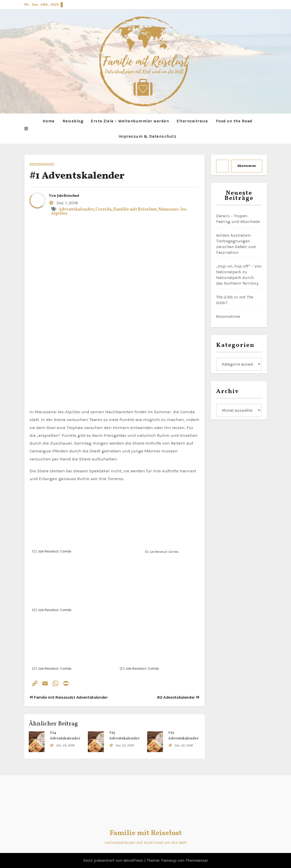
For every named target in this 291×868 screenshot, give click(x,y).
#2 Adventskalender (178, 697)
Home (49, 121)
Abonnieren (247, 166)
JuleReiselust (68, 196)
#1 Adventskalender (77, 176)
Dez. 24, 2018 (65, 745)
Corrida (103, 209)
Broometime (228, 316)
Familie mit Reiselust (135, 209)
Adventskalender (42, 164)
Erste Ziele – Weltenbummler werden (130, 121)
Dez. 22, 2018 (183, 745)
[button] (26, 129)
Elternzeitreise (192, 121)
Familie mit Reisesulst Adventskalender (69, 697)
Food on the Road (234, 121)
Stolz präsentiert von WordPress (114, 860)
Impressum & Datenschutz (147, 136)
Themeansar (197, 860)
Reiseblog (73, 121)
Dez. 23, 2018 (124, 745)
